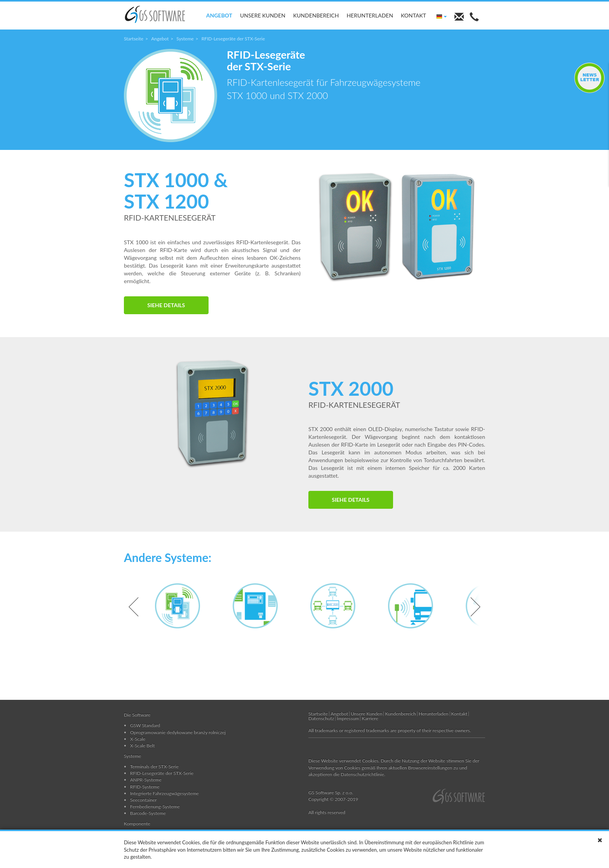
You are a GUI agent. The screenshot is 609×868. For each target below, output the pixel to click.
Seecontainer (144, 800)
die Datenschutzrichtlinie (359, 774)
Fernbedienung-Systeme (155, 806)
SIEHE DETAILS (166, 305)
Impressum (348, 718)
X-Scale (138, 739)
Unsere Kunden (263, 15)
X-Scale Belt (143, 745)
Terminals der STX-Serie (154, 766)
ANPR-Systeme (146, 780)
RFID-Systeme (145, 787)
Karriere (370, 718)
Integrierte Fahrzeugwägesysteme (164, 793)
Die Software (137, 715)
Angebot (219, 15)
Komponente (137, 824)
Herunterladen (370, 15)
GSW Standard (145, 725)
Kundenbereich (316, 15)
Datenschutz (321, 718)
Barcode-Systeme (148, 813)
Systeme (185, 39)
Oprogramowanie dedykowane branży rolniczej (178, 732)
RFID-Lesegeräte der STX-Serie (162, 773)
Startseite (134, 39)
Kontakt (413, 15)
